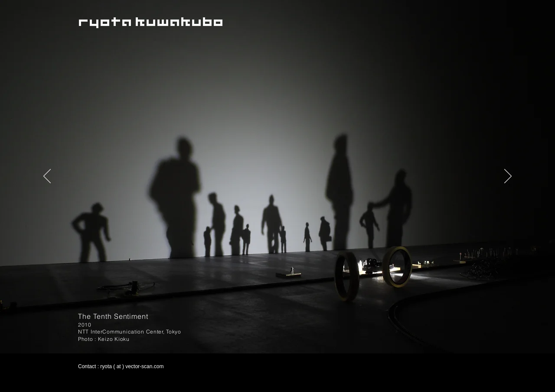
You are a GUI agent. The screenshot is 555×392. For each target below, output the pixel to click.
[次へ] (508, 177)
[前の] (47, 177)
